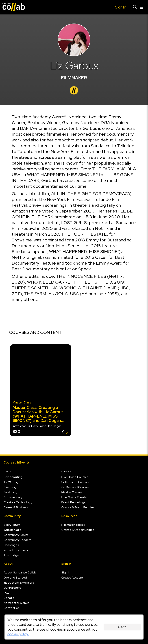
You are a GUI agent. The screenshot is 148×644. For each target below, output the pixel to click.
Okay (122, 627)
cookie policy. (18, 634)
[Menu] (142, 7)
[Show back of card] (65, 432)
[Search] (135, 7)
